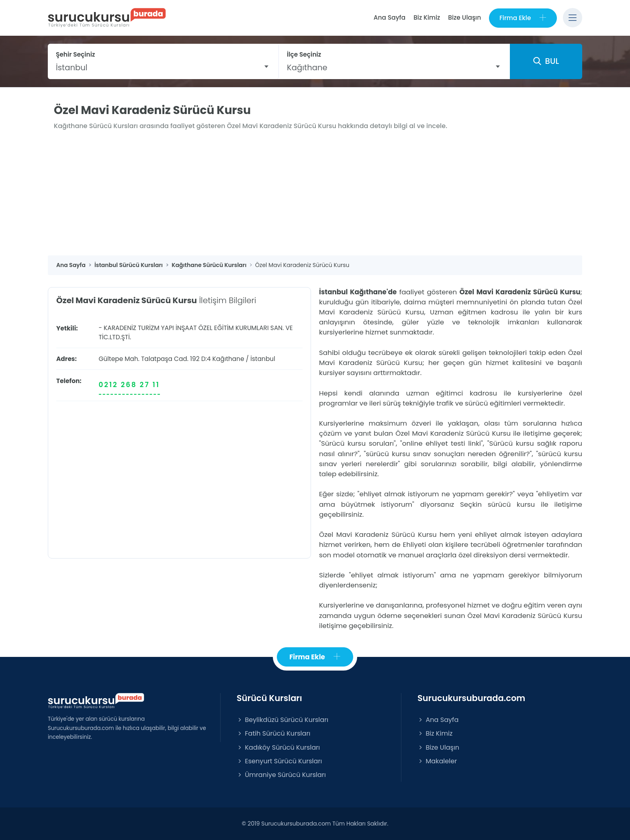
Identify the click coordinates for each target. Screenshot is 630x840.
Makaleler (437, 761)
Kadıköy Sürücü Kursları (278, 747)
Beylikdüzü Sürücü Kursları (282, 720)
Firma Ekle (523, 18)
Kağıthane (228, 359)
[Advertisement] (315, 195)
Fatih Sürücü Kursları (273, 734)
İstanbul (263, 359)
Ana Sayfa (389, 17)
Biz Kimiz (427, 17)
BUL (546, 61)
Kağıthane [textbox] (307, 67)
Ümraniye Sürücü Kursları (281, 775)
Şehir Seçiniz (76, 54)
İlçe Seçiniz (304, 54)
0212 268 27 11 (129, 385)
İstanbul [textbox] (72, 67)
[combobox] (163, 67)
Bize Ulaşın (464, 17)
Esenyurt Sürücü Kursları (279, 761)
